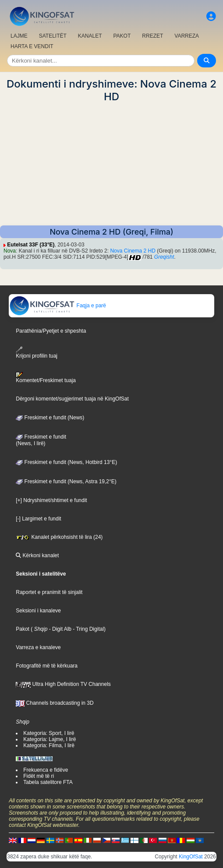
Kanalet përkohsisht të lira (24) (59, 537)
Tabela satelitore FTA (48, 782)
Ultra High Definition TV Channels (63, 684)
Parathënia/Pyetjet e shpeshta (51, 331)
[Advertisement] (111, 164)
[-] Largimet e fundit (38, 519)
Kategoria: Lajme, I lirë (50, 739)
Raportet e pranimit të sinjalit (49, 592)
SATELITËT (53, 36)
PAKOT (122, 36)
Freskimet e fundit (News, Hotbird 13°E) (66, 462)
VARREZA (187, 36)
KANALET (90, 36)
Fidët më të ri (39, 776)
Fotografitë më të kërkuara (47, 666)
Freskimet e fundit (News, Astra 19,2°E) (66, 481)
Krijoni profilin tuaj (37, 353)
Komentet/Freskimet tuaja (46, 378)
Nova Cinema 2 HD (133, 251)
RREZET (152, 36)
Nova (10, 251)
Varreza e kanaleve (38, 647)
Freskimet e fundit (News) (50, 418)
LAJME (19, 36)
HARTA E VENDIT (32, 46)
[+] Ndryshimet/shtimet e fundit (51, 500)
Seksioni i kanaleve (38, 611)
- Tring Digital (88, 629)
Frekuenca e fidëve (46, 770)
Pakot (23, 629)
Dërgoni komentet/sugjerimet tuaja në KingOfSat (72, 399)
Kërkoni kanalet (37, 555)
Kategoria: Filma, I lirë (49, 745)
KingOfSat (191, 857)
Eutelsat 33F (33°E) (31, 245)
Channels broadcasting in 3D (55, 703)
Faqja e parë (58, 306)
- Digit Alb (59, 629)
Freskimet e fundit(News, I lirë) (41, 440)
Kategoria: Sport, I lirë (49, 733)
